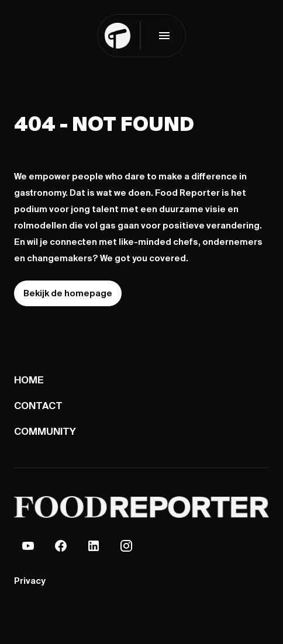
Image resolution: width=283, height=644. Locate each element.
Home (29, 380)
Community (45, 431)
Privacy (30, 581)
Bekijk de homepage (68, 293)
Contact (38, 405)
